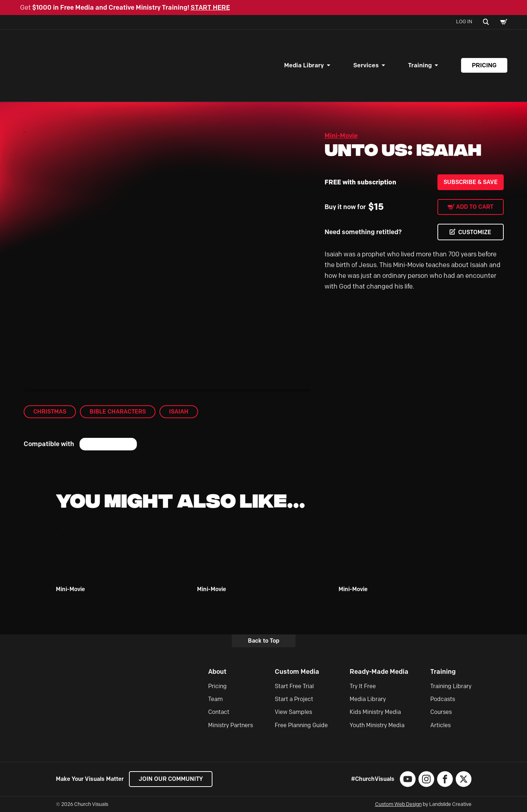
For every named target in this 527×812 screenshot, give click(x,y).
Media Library (304, 65)
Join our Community (171, 779)
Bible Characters (118, 412)
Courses (441, 712)
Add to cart (475, 207)
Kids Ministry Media (375, 712)
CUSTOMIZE (475, 232)
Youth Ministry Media (377, 725)
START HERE (210, 8)
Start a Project (294, 699)
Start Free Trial (294, 686)
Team (215, 699)
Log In (464, 22)
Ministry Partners (231, 725)
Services (366, 65)
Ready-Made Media (379, 672)
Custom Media (297, 672)
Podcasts (443, 699)
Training (420, 65)
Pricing (484, 65)
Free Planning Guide (301, 725)
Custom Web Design (398, 804)
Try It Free (363, 686)
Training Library (451, 686)
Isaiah (179, 412)
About (217, 672)
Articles (440, 725)
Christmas (50, 412)
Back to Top (264, 641)
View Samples (293, 712)
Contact (219, 712)
